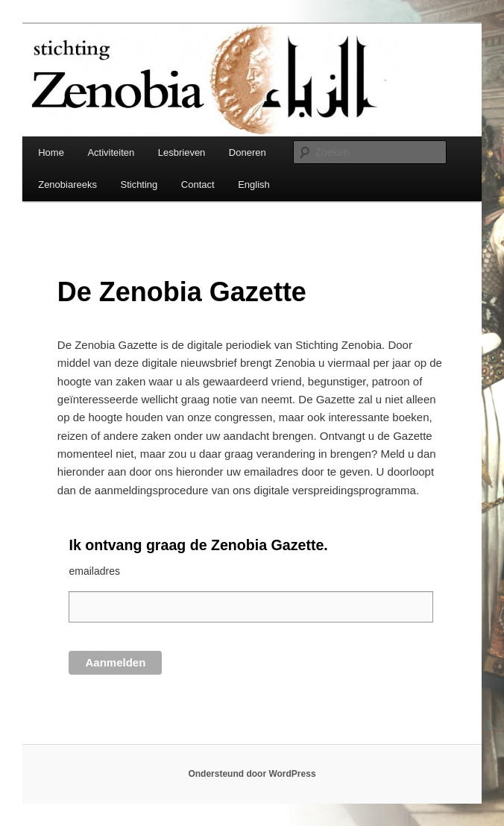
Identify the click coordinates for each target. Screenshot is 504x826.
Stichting (139, 185)
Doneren (248, 152)
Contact (198, 185)
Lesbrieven (182, 152)
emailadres (94, 571)
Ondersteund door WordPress (252, 774)
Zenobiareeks (67, 185)
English (254, 185)
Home (51, 152)
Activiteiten (111, 152)
